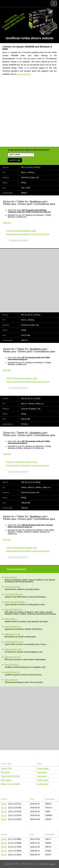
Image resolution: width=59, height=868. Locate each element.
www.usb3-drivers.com (14, 642)
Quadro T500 (6, 768)
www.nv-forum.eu (23, 74)
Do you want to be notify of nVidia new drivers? (29, 150)
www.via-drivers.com (13, 649)
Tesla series (42, 772)
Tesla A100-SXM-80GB (10, 776)
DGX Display (6, 780)
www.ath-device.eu (12, 627)
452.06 (4, 851)
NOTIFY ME (15, 160)
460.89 (4, 843)
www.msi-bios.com (12, 634)
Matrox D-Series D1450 (11, 784)
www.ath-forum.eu (12, 672)
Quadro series (43, 768)
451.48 (4, 855)
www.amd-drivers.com (14, 594)
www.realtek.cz (11, 619)
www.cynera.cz (11, 577)
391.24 (4, 815)
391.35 (4, 808)
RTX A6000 (6, 772)
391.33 (4, 812)
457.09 (4, 847)
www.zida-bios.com (13, 657)
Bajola (52, 864)
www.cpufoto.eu (11, 680)
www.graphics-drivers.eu (15, 602)
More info (7, 223)
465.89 (4, 839)
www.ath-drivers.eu (13, 587)
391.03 (4, 819)
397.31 (4, 804)
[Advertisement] (30, 113)
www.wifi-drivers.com (13, 609)
